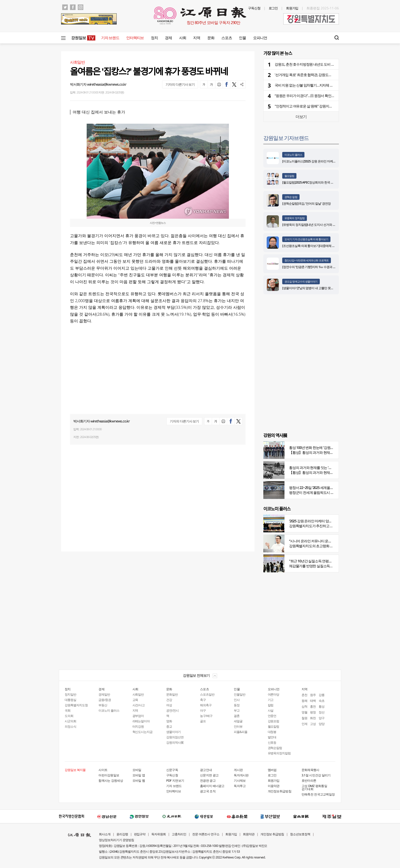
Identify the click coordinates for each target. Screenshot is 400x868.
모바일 (137, 770)
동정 (237, 705)
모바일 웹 (139, 780)
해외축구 (206, 705)
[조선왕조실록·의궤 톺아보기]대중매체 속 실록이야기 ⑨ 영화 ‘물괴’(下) (327, 246)
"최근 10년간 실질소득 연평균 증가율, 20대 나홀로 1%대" (330, 561)
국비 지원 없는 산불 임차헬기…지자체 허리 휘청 (309, 85)
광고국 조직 (208, 791)
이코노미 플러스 (293, 155)
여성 (169, 705)
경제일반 (104, 694)
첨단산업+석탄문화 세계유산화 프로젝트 (307, 260)
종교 (169, 726)
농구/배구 (206, 716)
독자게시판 (241, 775)
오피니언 (260, 38)
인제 (304, 724)
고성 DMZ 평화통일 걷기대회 (314, 787)
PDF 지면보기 (175, 780)
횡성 (322, 706)
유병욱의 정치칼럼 (295, 218)
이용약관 (274, 786)
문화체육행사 (310, 770)
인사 (237, 700)
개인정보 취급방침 (272, 834)
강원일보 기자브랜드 (286, 138)
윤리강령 (122, 834)
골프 (203, 721)
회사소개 (105, 834)
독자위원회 (159, 834)
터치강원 (138, 726)
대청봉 (272, 732)
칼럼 (271, 705)
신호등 (272, 742)
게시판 (238, 770)
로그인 (273, 8)
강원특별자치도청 (76, 705)
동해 (304, 701)
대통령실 (70, 700)
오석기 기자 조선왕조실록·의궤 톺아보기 (306, 239)
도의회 (69, 716)
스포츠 (227, 38)
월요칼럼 (289, 176)
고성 (313, 724)
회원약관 (249, 834)
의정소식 (70, 726)
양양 (322, 724)
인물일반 (240, 694)
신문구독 (172, 770)
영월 (304, 712)
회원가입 (292, 8)
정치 (154, 38)
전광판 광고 (208, 780)
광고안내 (206, 770)
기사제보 (240, 780)
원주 (313, 695)
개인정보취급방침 (280, 791)
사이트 (103, 770)
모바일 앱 (139, 775)
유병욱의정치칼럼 (279, 753)
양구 (322, 718)
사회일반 (138, 694)
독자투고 (240, 786)
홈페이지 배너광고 (212, 786)
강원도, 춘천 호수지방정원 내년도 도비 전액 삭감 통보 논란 (317, 64)
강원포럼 (274, 721)
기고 (271, 700)
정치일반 (70, 694)
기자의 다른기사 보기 (180, 84)
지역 (197, 38)
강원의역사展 (175, 742)
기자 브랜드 (110, 38)
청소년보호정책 (300, 834)
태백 (313, 701)
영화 (169, 721)
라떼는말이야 (141, 721)
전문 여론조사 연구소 (206, 834)
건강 (169, 700)
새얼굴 (238, 721)
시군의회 (70, 721)
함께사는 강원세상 (111, 780)
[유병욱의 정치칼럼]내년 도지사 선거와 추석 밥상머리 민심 (320, 225)
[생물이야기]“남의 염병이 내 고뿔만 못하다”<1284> (314, 288)
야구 (203, 710)
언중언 (272, 716)
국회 (68, 710)
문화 (211, 38)
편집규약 (140, 834)
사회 (183, 38)
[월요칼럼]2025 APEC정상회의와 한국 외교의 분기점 (315, 182)
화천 (313, 718)
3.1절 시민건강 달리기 (316, 775)
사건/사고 (139, 705)
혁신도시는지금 (143, 732)
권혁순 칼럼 (291, 197)
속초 (322, 701)
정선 (322, 712)
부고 (237, 710)
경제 (168, 38)
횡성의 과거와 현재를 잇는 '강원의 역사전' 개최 (323, 468)
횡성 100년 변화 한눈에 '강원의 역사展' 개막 (321, 448)
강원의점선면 (175, 737)
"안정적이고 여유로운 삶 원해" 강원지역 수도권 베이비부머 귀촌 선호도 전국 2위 (333, 106)
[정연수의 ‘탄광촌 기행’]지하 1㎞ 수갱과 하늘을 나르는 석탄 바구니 (324, 267)
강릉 (322, 695)
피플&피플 (241, 732)
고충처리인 (179, 834)
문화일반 (172, 694)
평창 (313, 712)
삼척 (304, 706)
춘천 (304, 695)
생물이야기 (173, 732)
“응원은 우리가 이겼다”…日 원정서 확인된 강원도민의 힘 (315, 96)
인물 (242, 38)
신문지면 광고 (209, 775)
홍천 (313, 706)
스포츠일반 (207, 694)
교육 (135, 700)
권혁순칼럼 (275, 748)
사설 (271, 710)
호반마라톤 (309, 780)
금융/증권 (105, 700)
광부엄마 (138, 716)
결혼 (237, 716)
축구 (203, 700)
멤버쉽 (272, 770)
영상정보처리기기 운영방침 (116, 840)
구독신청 (254, 8)
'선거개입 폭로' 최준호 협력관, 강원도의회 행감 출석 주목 (316, 75)
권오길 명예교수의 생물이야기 (301, 282)
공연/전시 (172, 710)
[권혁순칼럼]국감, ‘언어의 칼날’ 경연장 (307, 203)
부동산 (103, 705)
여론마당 (274, 694)
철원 (304, 718)
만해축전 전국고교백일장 (318, 794)
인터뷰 (238, 726)
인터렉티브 (135, 38)
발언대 (272, 737)
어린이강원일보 (109, 775)
